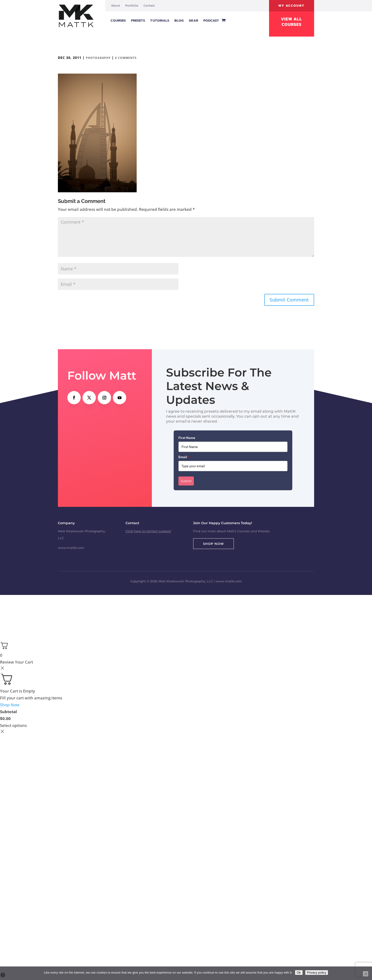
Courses (118, 20)
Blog (179, 20)
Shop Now (214, 544)
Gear (193, 20)
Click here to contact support (148, 531)
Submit (186, 481)
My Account (291, 6)
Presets (138, 20)
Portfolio (132, 6)
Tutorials (160, 20)
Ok (299, 973)
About (116, 6)
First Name (187, 438)
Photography (98, 58)
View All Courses (291, 22)
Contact (149, 6)
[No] (366, 974)
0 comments (126, 58)
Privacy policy (317, 973)
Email (184, 457)
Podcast (211, 20)
